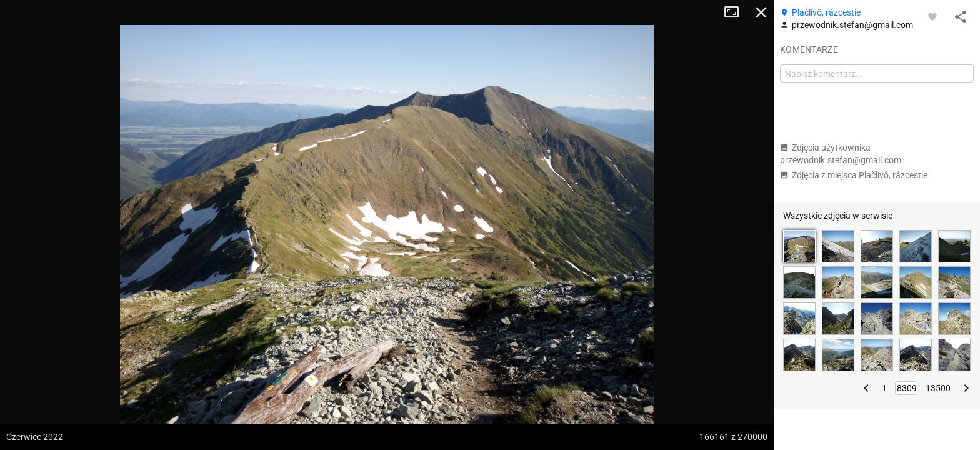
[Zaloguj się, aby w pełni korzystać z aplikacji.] (932, 16)
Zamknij (761, 12)
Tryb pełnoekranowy (736, 12)
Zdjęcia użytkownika (841, 154)
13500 (938, 388)
